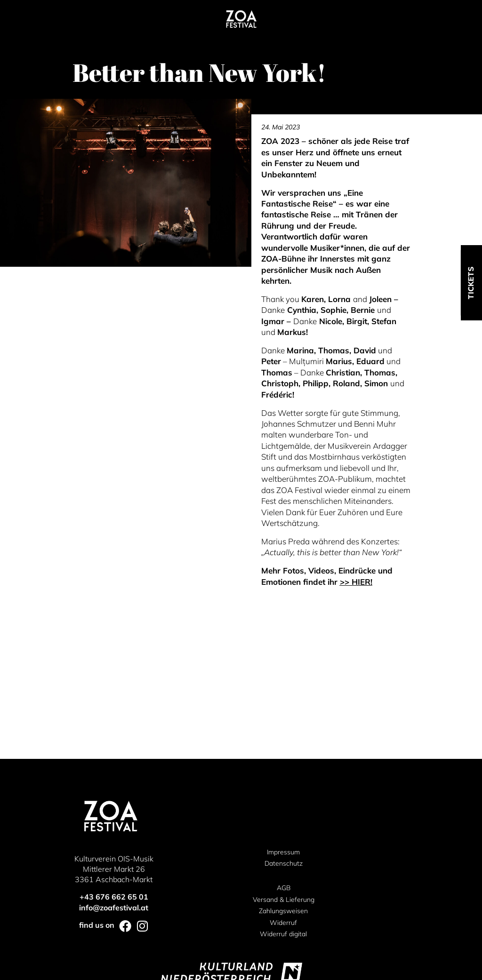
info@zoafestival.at (114, 772)
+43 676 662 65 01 (114, 761)
